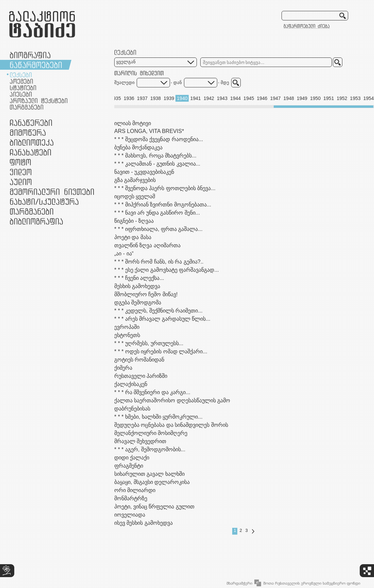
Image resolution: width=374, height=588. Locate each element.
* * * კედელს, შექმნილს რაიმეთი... (158, 311)
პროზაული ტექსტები (39, 101)
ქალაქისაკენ (131, 384)
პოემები (21, 81)
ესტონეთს (127, 335)
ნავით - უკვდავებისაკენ (144, 172)
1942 (209, 98)
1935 (116, 98)
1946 (262, 98)
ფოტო (21, 162)
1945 (249, 98)
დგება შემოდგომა (138, 303)
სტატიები (23, 88)
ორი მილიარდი (135, 490)
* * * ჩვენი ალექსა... (139, 278)
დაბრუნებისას (132, 409)
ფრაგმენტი (129, 466)
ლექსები (21, 75)
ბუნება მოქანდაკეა (138, 147)
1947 (275, 98)
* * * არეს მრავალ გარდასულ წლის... (162, 319)
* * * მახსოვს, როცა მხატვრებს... (155, 156)
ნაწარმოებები (36, 65)
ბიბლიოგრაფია (36, 221)
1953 (355, 98)
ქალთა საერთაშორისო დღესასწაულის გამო (172, 400)
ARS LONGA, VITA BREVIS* (149, 131)
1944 (235, 98)
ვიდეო (21, 172)
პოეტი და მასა (133, 237)
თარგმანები (27, 107)
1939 (169, 98)
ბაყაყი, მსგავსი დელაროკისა (152, 482)
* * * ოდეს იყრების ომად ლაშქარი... (161, 351)
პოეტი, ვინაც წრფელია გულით (154, 507)
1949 (302, 98)
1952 (342, 98)
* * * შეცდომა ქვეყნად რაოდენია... (159, 139)
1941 (195, 98)
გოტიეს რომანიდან (139, 360)
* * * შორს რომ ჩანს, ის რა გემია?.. (159, 262)
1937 (142, 98)
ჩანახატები (30, 152)
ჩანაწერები (31, 123)
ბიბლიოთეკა (32, 142)
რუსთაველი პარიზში (141, 376)
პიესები (21, 94)
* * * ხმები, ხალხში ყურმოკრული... (158, 417)
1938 (156, 98)
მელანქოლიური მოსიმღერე (151, 433)
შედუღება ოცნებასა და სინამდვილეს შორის (171, 425)
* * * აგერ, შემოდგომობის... (150, 449)
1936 (129, 98)
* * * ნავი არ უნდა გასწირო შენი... (157, 213)
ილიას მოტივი (133, 123)
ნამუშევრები (44, 201)
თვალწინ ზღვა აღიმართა (147, 245)
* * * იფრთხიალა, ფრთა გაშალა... (158, 229)
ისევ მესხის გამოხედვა (143, 523)
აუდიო (21, 182)
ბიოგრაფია (30, 55)
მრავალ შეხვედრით (140, 441)
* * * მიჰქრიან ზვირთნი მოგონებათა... (163, 205)
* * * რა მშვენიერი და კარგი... (152, 392)
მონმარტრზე (131, 498)
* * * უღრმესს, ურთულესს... (149, 343)
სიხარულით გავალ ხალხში (149, 474)
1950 (315, 98)
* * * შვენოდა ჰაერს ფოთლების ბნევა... (165, 188)
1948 (289, 98)
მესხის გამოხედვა (137, 286)
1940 (182, 98)
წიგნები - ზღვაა (134, 221)
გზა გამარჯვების (135, 180)
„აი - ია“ (124, 254)
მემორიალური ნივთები (52, 192)
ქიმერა (123, 368)
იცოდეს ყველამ (135, 196)
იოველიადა (130, 515)
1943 (222, 98)
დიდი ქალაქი (132, 458)
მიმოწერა (28, 132)
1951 (329, 98)
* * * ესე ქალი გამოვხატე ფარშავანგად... (167, 270)
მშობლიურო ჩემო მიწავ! (146, 294)
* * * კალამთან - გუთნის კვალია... (157, 164)
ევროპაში (127, 327)
